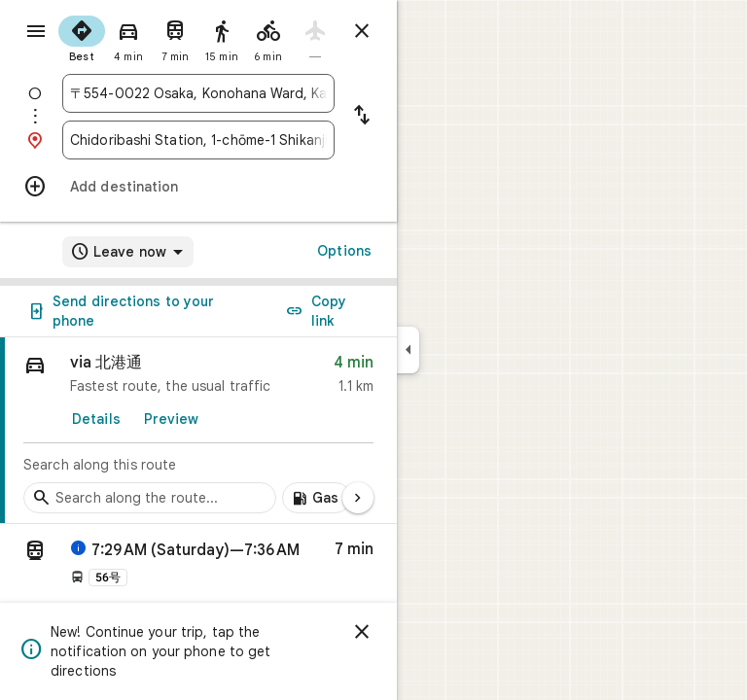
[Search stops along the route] (150, 498)
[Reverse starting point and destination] (362, 117)
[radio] (82, 37)
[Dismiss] (362, 632)
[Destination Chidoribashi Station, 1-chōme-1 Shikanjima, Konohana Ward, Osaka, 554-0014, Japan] (198, 140)
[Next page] (358, 498)
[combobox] (198, 93)
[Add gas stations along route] (317, 498)
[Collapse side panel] (408, 350)
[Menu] (36, 31)
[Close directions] (362, 31)
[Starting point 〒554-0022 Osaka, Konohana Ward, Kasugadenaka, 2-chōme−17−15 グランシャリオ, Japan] (198, 93)
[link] (198, 431)
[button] (198, 566)
